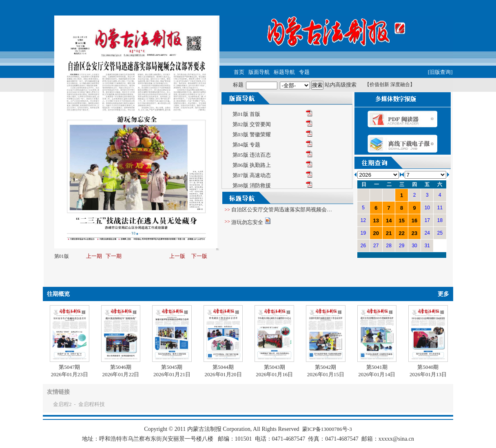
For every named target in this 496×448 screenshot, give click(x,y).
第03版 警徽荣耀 (252, 134)
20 (376, 233)
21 (389, 233)
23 (414, 233)
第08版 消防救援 (252, 185)
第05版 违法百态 (252, 155)
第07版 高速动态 (252, 175)
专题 (304, 72)
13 (376, 221)
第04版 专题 (246, 145)
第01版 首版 (246, 114)
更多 (443, 294)
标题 (238, 85)
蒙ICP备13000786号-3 (327, 429)
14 (389, 221)
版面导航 (259, 72)
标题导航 (284, 72)
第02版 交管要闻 (252, 124)
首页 (239, 72)
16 (414, 221)
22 (401, 233)
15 (401, 221)
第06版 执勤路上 (252, 165)
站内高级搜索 (341, 85)
